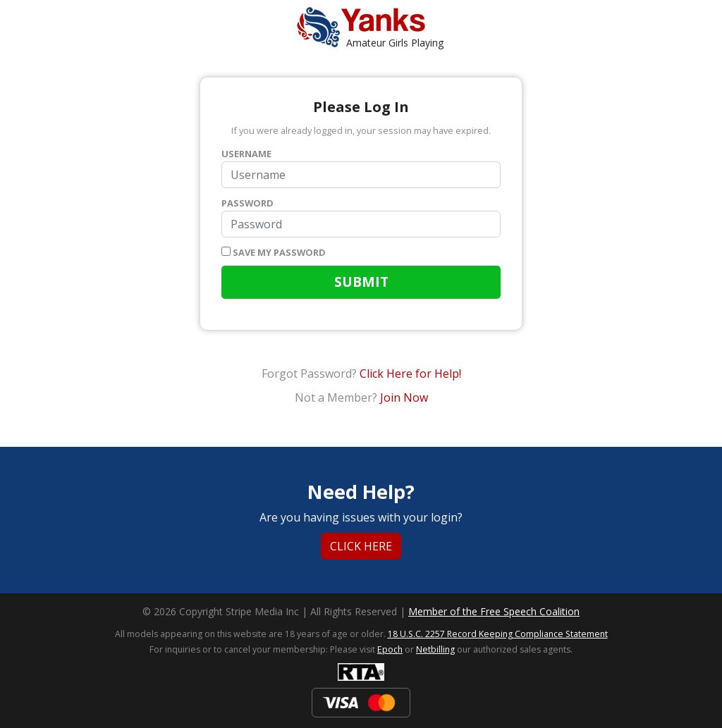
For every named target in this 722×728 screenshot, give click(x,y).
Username (246, 154)
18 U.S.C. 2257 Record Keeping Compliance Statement (498, 634)
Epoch (390, 649)
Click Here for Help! (410, 374)
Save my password (274, 252)
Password (247, 203)
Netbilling (435, 649)
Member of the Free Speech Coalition (494, 611)
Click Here (361, 546)
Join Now (404, 397)
